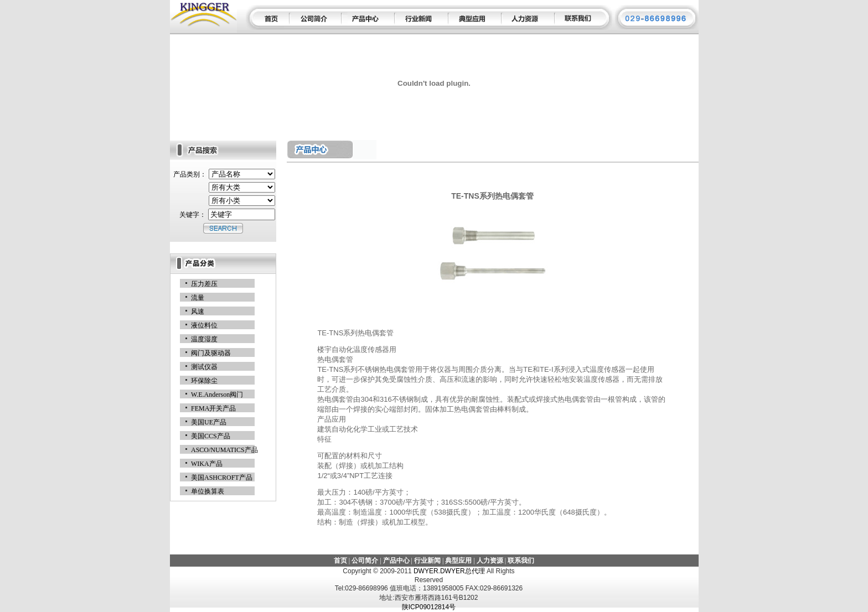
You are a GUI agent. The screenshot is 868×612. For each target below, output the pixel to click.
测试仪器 (204, 367)
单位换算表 (208, 491)
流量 (198, 298)
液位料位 (204, 325)
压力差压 (204, 284)
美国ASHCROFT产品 (222, 478)
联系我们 (521, 561)
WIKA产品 (207, 464)
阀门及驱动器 (211, 353)
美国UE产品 (209, 422)
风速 (198, 312)
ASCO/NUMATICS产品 (224, 450)
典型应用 (458, 561)
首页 (340, 561)
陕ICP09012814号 (429, 607)
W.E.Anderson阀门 (217, 395)
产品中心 (396, 561)
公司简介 (365, 561)
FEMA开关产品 (213, 408)
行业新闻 (427, 561)
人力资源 (490, 561)
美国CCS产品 (211, 436)
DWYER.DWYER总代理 (450, 571)
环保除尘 (204, 381)
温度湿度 (204, 339)
